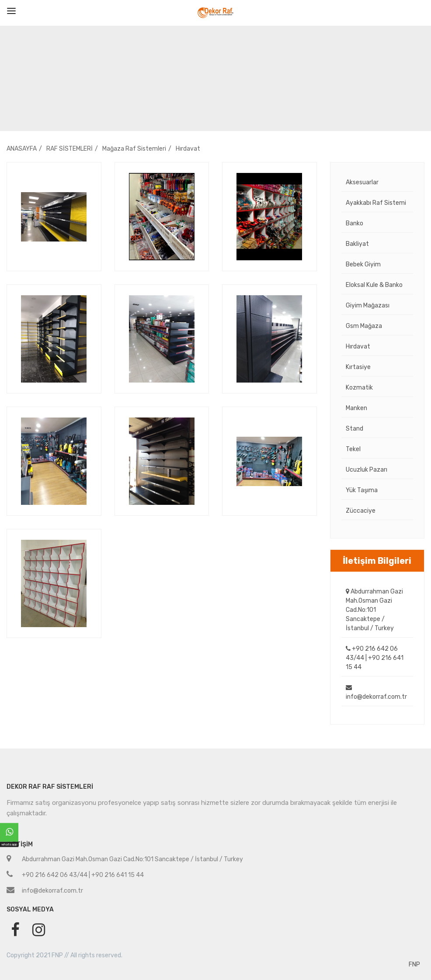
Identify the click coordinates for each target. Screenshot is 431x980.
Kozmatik (359, 388)
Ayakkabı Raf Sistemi (376, 203)
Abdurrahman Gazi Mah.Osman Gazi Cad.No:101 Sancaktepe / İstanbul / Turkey (374, 610)
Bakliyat (357, 244)
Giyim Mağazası (368, 305)
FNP (414, 964)
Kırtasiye (358, 367)
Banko (355, 223)
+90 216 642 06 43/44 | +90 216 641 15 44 (375, 658)
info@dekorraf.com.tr (376, 692)
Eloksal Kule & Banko (374, 285)
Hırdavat (188, 149)
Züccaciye (361, 511)
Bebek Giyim (363, 264)
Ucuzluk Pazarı (367, 470)
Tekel (353, 449)
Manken (356, 408)
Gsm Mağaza (364, 326)
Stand (355, 429)
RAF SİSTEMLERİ (70, 149)
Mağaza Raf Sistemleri (134, 149)
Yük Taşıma (362, 490)
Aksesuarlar (362, 182)
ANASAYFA (22, 149)
